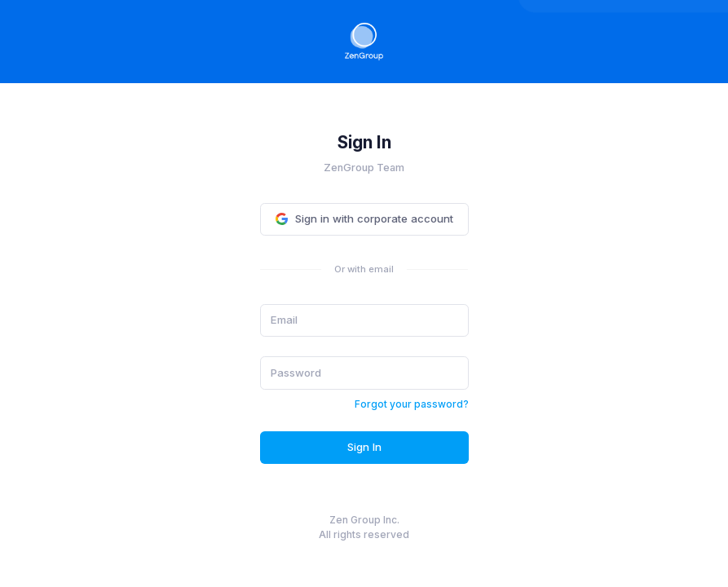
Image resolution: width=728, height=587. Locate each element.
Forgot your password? (412, 404)
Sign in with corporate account (364, 218)
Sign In (364, 447)
